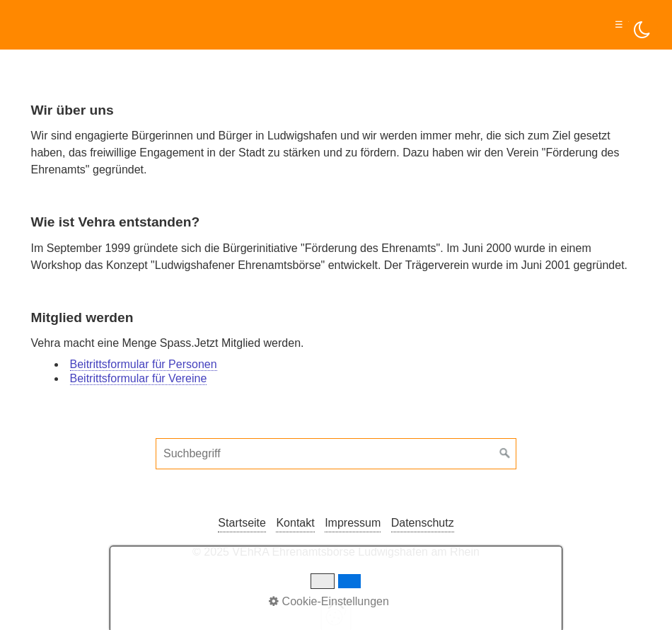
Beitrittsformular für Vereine (139, 378)
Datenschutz (423, 523)
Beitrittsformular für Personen (144, 364)
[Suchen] (505, 454)
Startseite (242, 523)
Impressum (353, 523)
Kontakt (295, 523)
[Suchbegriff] (336, 454)
